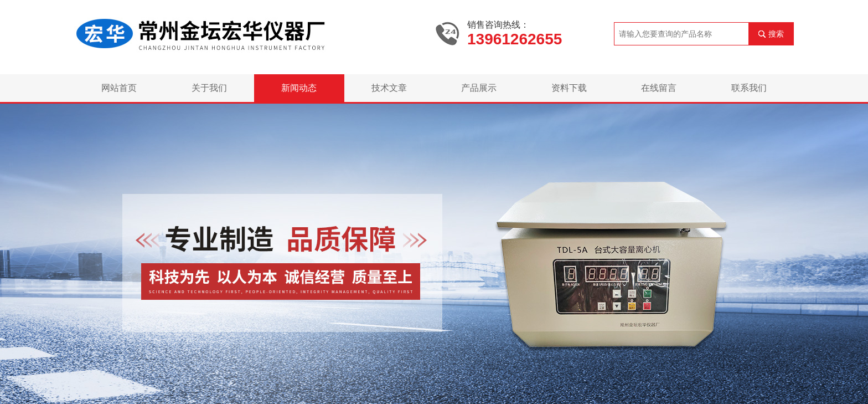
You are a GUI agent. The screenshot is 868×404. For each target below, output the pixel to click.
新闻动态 (299, 88)
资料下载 (569, 88)
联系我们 (749, 88)
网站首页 (119, 88)
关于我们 (209, 88)
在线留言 (659, 88)
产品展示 (479, 88)
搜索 (776, 34)
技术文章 (389, 88)
